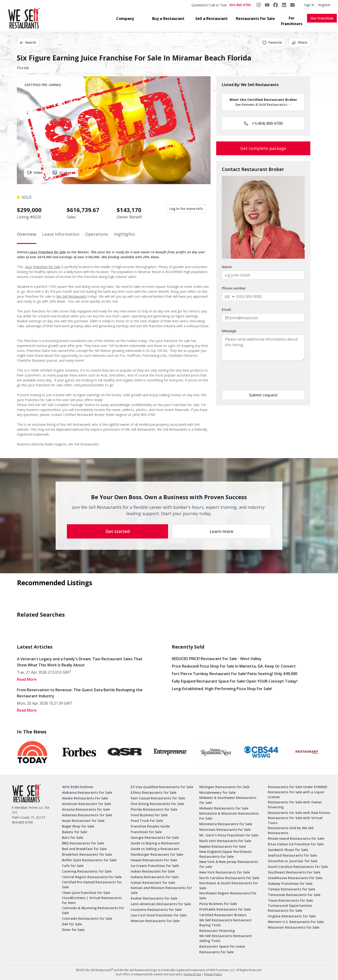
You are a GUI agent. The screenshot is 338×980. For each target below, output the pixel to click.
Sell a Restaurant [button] (211, 19)
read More (27, 679)
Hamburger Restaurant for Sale (157, 854)
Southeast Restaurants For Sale (294, 872)
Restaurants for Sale (216, 952)
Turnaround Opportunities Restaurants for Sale (290, 908)
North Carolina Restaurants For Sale (229, 878)
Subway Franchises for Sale (290, 883)
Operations (97, 234)
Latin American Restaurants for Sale (161, 904)
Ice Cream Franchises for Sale (155, 866)
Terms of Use (192, 974)
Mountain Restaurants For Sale (225, 830)
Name (227, 267)
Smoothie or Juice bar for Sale (293, 861)
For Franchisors (292, 21)
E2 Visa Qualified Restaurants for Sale (162, 787)
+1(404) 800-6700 (263, 123)
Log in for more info (186, 209)
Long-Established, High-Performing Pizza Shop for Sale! (222, 689)
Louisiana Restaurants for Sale (156, 910)
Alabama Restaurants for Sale (87, 792)
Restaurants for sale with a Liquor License (296, 794)
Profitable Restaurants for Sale (225, 909)
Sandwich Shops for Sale (288, 850)
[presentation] (257, 375)
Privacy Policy (213, 974)
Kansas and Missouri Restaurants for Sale (161, 890)
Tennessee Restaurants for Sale (294, 895)
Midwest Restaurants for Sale (224, 808)
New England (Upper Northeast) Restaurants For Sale (225, 854)
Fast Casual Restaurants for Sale (158, 798)
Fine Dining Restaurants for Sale (157, 804)
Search (28, 42)
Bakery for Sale (75, 832)
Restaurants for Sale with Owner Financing (295, 805)
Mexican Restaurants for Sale (155, 921)
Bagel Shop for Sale (78, 826)
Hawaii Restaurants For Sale (154, 860)
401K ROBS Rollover (78, 787)
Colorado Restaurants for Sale (87, 918)
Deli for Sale (72, 924)
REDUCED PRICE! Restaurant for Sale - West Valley (217, 659)
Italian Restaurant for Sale (153, 883)
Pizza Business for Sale (218, 904)
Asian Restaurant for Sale (83, 821)
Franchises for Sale (146, 832)
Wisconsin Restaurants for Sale (294, 927)
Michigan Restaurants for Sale (224, 787)
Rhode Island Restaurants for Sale (296, 838)
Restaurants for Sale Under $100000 (297, 787)
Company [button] (125, 19)
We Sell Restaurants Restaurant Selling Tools (226, 938)
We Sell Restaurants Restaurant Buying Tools (226, 923)
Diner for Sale (73, 930)
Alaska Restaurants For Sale (85, 798)
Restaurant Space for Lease (222, 946)
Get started (118, 531)
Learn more (221, 531)
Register (324, 5)
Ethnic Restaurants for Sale (154, 792)
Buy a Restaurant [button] (168, 19)
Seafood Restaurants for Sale (292, 855)
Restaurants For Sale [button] (255, 19)
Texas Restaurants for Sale (290, 900)
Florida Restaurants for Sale (154, 809)
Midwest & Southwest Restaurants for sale (228, 800)
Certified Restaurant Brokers (223, 915)
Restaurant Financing (217, 931)
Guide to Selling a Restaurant (155, 849)
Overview (27, 234)
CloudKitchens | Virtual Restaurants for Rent (92, 900)
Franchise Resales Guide (150, 826)
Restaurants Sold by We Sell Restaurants (291, 830)
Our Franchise (322, 18)
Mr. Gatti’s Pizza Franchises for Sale (229, 835)
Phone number (234, 288)
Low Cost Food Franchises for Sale (159, 915)
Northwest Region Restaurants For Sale (228, 896)
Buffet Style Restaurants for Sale (89, 860)
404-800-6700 (240, 5)
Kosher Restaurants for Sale (154, 898)
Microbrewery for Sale (217, 792)
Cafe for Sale (73, 866)
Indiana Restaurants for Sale (155, 877)
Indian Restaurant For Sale (153, 871)
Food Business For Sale (149, 815)
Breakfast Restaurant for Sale (87, 854)
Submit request (263, 395)
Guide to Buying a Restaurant (155, 843)
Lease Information (61, 234)
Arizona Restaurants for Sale (86, 809)
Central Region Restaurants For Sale (92, 877)
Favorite (272, 42)
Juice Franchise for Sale (48, 252)
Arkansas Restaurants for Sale (87, 815)
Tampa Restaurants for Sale (291, 889)
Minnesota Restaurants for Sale (226, 824)
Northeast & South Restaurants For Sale (229, 885)
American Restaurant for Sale (86, 804)
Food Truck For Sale (147, 821)
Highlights (125, 234)
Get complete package (263, 148)
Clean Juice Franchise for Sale (86, 893)
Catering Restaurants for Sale (87, 871)
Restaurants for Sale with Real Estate (299, 813)
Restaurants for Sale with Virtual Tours (295, 820)
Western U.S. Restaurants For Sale (296, 922)
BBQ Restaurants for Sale (83, 843)
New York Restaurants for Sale (225, 872)
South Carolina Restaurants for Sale (298, 867)
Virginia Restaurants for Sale (292, 916)
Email (226, 310)
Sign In (309, 5)
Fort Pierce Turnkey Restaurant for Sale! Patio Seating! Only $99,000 (234, 674)
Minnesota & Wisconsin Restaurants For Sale (229, 816)
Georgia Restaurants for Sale (155, 838)
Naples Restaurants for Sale (223, 846)
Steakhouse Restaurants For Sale (295, 878)
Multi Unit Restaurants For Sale (225, 841)
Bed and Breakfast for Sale (84, 849)
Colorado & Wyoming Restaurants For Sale (93, 910)
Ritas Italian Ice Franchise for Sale (296, 844)
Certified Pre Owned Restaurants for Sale (92, 885)
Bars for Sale (73, 838)
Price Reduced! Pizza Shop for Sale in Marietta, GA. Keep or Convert (234, 666)
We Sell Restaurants (71, 296)
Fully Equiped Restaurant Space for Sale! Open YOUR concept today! (235, 681)
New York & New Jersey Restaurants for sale (229, 864)
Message (229, 331)
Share (300, 42)
